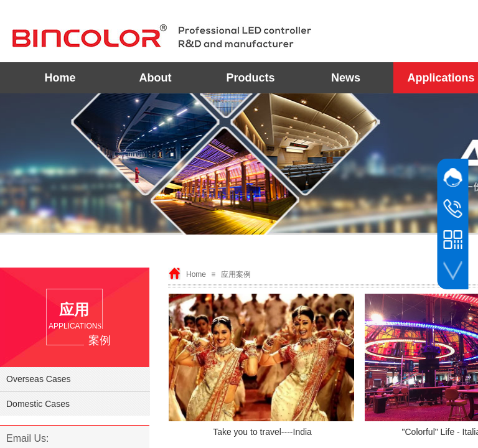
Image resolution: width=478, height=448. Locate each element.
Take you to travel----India (262, 432)
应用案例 (236, 274)
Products (250, 78)
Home (60, 78)
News (346, 78)
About (156, 78)
